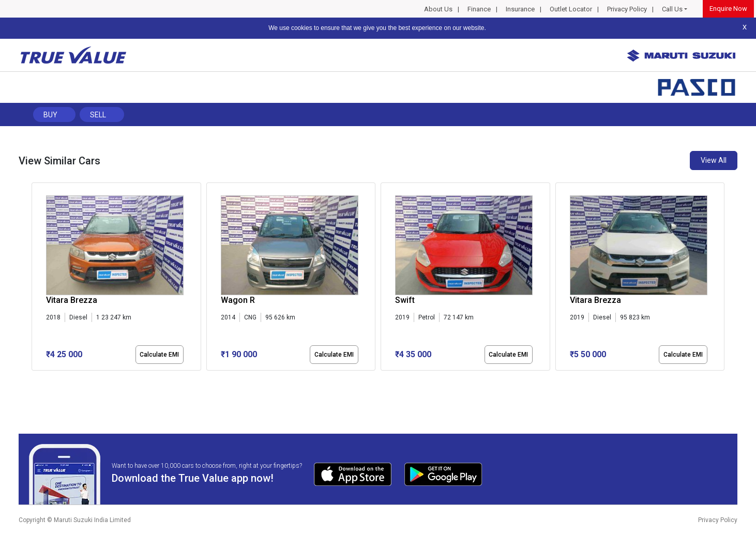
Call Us (672, 9)
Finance (479, 9)
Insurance (520, 9)
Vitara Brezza (72, 300)
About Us (438, 9)
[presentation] (37, 279)
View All (714, 160)
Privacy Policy (627, 9)
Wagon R (238, 300)
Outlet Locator (571, 9)
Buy (50, 115)
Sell (98, 115)
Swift (405, 300)
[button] (35, 379)
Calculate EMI (159, 355)
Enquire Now (728, 9)
